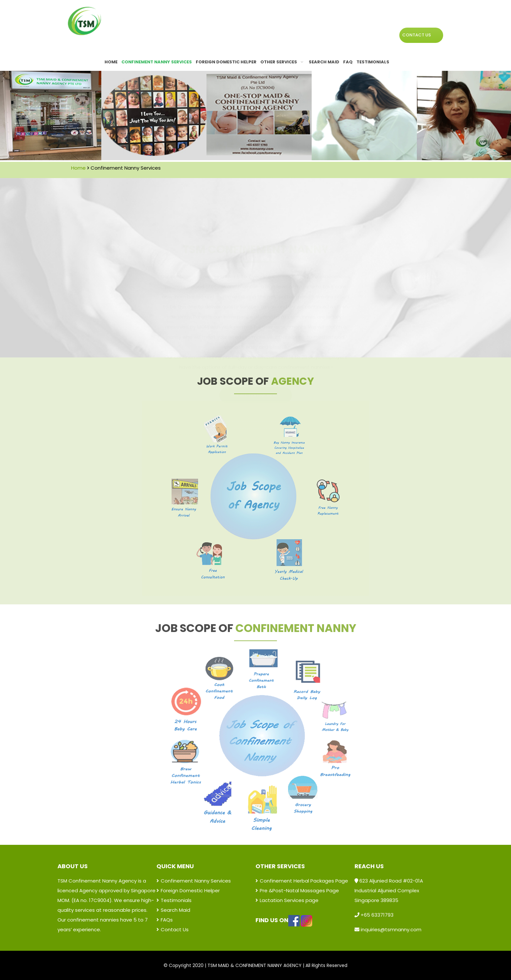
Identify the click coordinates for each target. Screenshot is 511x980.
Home (78, 168)
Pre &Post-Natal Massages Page (297, 890)
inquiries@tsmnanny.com (391, 929)
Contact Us (173, 929)
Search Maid (173, 910)
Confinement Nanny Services (194, 881)
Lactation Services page (287, 900)
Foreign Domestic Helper (188, 890)
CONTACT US (417, 35)
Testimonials (174, 900)
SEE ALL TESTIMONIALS (256, 332)
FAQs (165, 920)
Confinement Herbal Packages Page (302, 881)
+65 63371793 (376, 915)
